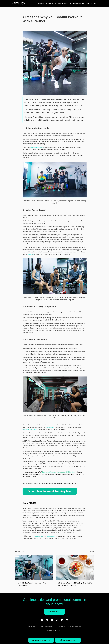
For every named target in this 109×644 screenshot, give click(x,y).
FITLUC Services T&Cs (47, 626)
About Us (41, 3)
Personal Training (51, 3)
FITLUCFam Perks (75, 3)
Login (95, 3)
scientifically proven (37, 147)
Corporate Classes (63, 3)
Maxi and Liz (50, 427)
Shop (87, 3)
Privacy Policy (61, 626)
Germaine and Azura (30, 429)
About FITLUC (32, 626)
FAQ (91, 3)
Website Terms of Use (75, 626)
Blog (83, 3)
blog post (31, 254)
